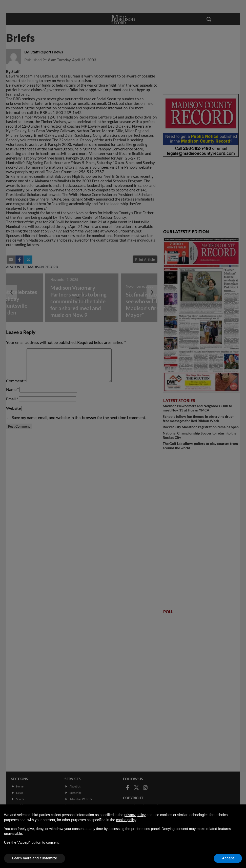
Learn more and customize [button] (35, 858)
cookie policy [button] (126, 820)
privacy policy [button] (135, 815)
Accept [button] (228, 858)
